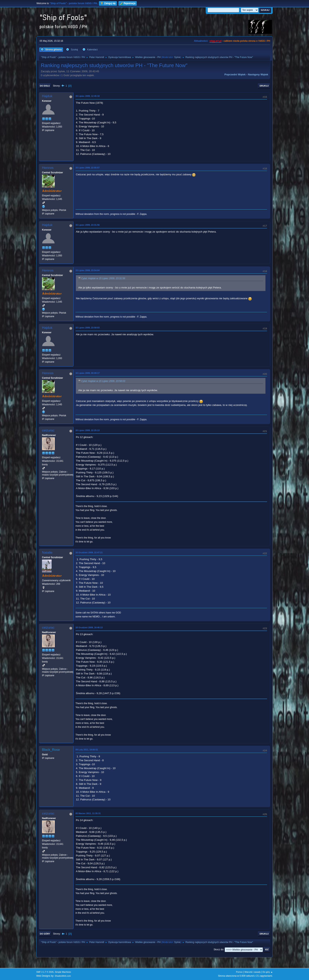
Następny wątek (258, 74)
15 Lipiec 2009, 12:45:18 (87, 96)
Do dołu (45, 86)
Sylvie (177, 57)
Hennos (48, 168)
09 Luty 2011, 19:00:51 (87, 750)
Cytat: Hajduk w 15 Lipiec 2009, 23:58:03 (103, 381)
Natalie (47, 553)
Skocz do (218, 950)
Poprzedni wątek (235, 74)
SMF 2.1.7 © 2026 (45, 972)
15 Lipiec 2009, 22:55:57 (87, 168)
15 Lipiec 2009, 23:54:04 (87, 270)
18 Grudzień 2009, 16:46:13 (89, 627)
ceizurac (48, 430)
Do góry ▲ (268, 972)
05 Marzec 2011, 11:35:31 (88, 813)
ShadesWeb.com (63, 976)
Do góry (45, 934)
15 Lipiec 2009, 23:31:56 (87, 225)
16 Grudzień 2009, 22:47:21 (89, 552)
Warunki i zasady (253, 972)
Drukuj (264, 86)
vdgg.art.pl (215, 41)
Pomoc (239, 972)
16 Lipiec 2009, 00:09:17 (87, 373)
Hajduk (47, 96)
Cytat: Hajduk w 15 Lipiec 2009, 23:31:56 (103, 279)
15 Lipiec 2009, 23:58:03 (87, 328)
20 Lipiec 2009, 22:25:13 (87, 430)
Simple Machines (63, 972)
